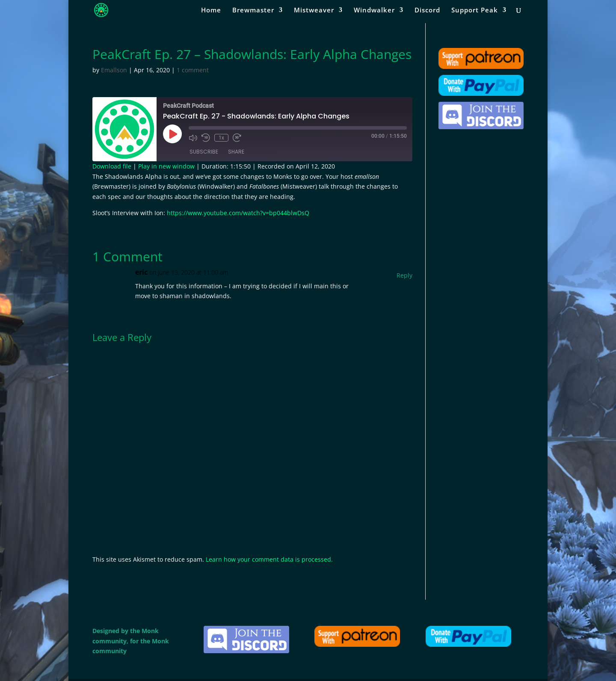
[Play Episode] (172, 134)
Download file (112, 166)
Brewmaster (253, 10)
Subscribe (204, 152)
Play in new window (166, 166)
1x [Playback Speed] (221, 138)
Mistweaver (314, 10)
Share (236, 152)
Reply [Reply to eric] (404, 275)
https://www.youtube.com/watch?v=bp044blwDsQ (238, 213)
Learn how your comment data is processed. (269, 559)
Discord (427, 10)
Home (211, 10)
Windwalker (374, 10)
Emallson (114, 70)
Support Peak (475, 10)
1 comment (193, 70)
